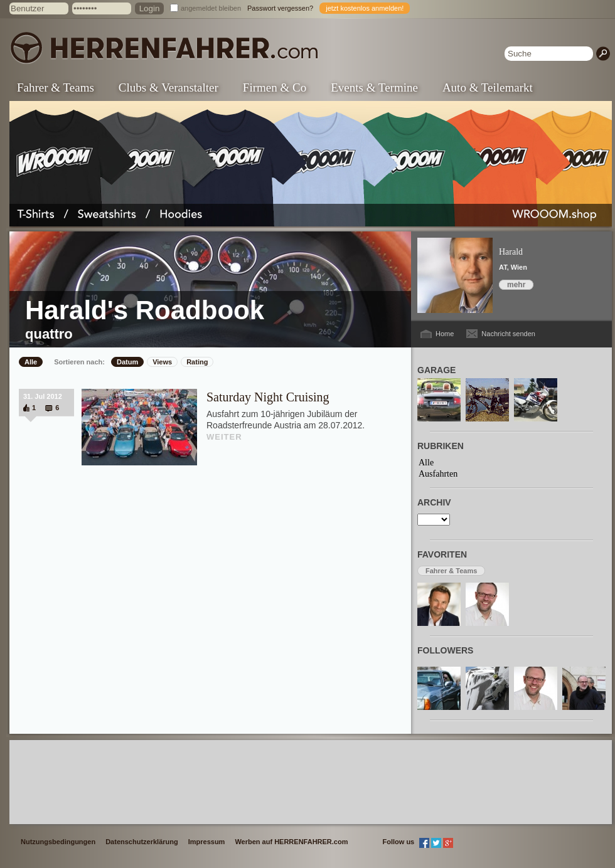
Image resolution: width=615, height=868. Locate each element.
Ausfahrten (438, 474)
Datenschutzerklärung (142, 842)
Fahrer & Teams (56, 87)
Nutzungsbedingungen (58, 842)
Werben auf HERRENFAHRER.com (291, 842)
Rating (197, 362)
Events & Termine (374, 87)
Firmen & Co (275, 87)
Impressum (207, 842)
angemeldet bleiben (211, 8)
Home (445, 334)
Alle (31, 362)
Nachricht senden (508, 334)
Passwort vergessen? (280, 8)
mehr (516, 285)
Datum (127, 362)
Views (162, 362)
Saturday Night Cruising (268, 397)
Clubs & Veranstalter (168, 87)
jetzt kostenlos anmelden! (365, 8)
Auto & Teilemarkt (488, 87)
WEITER (224, 437)
